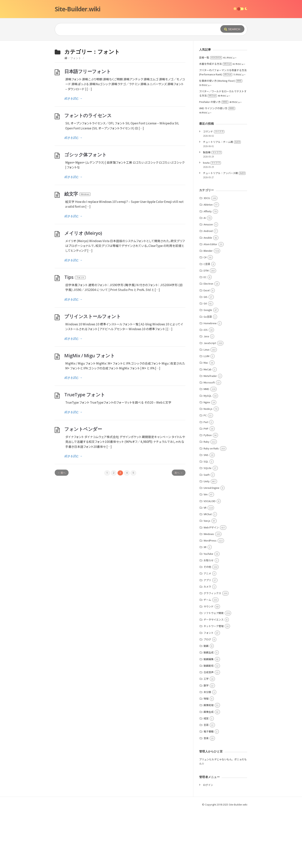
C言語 (207, 322)
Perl (206, 480)
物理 (206, 756)
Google (208, 368)
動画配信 (209, 723)
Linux (206, 407)
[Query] (132, 29)
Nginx (207, 460)
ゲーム (207, 657)
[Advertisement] (151, 70)
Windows (209, 592)
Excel (207, 348)
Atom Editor (210, 302)
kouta (212, 220)
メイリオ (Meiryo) (83, 291)
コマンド (214, 189)
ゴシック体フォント (86, 212)
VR (205, 565)
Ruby (206, 499)
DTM (206, 328)
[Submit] (232, 29)
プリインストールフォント (93, 374)
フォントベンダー (83, 487)
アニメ (207, 631)
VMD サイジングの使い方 (217, 166)
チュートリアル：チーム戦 (222, 200)
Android (208, 289)
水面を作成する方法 (216, 121)
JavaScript (210, 401)
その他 (207, 624)
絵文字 (78, 251)
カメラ (207, 644)
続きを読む (73, 156)
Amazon (208, 282)
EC (205, 335)
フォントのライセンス (88, 173)
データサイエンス (214, 677)
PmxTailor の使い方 (214, 160)
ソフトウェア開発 (214, 671)
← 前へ (62, 530)
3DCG (207, 256)
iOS (206, 387)
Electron (208, 341)
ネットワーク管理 (214, 684)
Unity (207, 539)
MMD (206, 447)
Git (205, 361)
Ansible (208, 295)
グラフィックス (212, 651)
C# (205, 315)
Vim (206, 552)
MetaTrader (210, 434)
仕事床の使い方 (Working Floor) (221, 138)
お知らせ (209, 618)
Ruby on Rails (211, 506)
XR (205, 605)
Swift (207, 532)
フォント (76, 116)
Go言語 (208, 374)
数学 (206, 743)
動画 (206, 703)
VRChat (208, 572)
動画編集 (209, 717)
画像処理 (209, 763)
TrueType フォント (85, 452)
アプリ (207, 638)
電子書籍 (209, 789)
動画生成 (209, 710)
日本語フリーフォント (88, 129)
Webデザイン (211, 585)
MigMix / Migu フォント (90, 413)
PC (205, 473)
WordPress (210, 598)
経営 (206, 776)
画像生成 (209, 769)
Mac (206, 420)
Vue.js (207, 578)
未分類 (207, 750)
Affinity (208, 269)
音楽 (206, 796)
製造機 (212, 210)
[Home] (66, 116)
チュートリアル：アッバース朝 (224, 231)
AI (205, 275)
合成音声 (209, 730)
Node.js (208, 466)
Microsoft (209, 440)
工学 (206, 736)
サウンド (209, 664)
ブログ (207, 697)
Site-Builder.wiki (78, 9)
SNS (206, 513)
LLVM (206, 414)
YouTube (208, 611)
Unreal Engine (211, 545)
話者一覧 (211, 115)
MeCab (208, 427)
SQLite (208, 526)
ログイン (208, 843)
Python (208, 493)
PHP (206, 486)
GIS (206, 354)
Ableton (208, 262)
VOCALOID (210, 559)
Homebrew (210, 381)
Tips (75, 335)
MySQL (208, 453)
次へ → (179, 530)
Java (206, 394)
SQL (206, 519)
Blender (208, 308)
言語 (206, 783)
